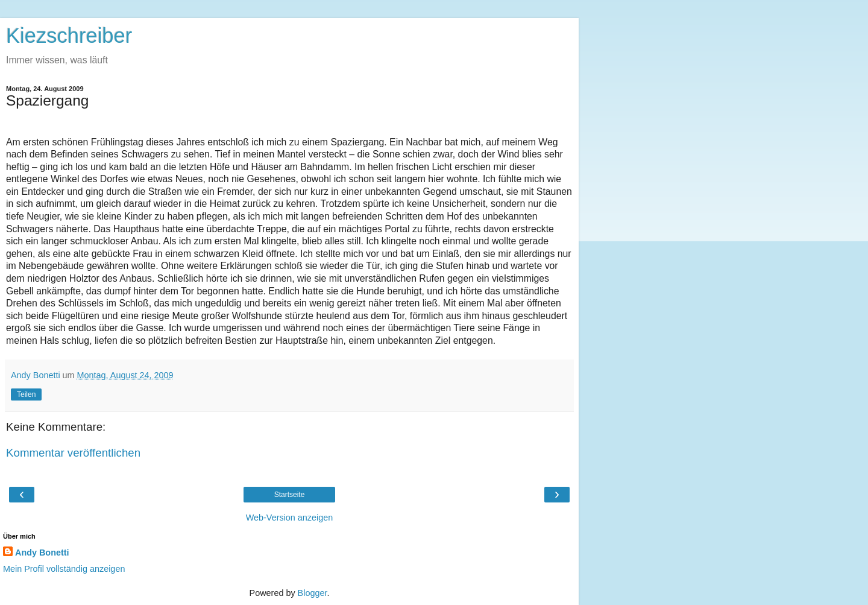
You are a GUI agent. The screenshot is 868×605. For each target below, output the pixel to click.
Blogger (313, 593)
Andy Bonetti (42, 553)
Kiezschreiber (69, 36)
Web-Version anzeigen (290, 518)
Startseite (290, 495)
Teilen (26, 394)
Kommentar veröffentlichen (73, 453)
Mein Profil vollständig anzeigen (64, 569)
